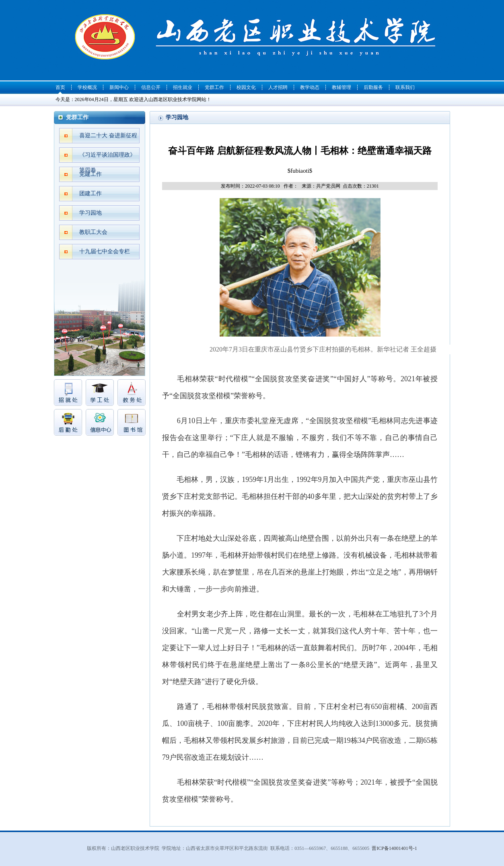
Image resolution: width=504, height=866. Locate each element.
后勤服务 (373, 87)
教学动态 (310, 87)
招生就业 (183, 87)
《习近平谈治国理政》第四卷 (107, 157)
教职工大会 (93, 232)
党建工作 (91, 174)
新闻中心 (119, 87)
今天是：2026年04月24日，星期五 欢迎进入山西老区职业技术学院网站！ (133, 99)
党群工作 (214, 87)
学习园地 (91, 213)
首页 (60, 87)
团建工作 (91, 193)
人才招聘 (278, 87)
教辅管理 (341, 87)
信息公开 (151, 87)
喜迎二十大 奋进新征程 (108, 135)
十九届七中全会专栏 (105, 251)
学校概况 (87, 87)
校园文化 (246, 87)
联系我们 (405, 87)
